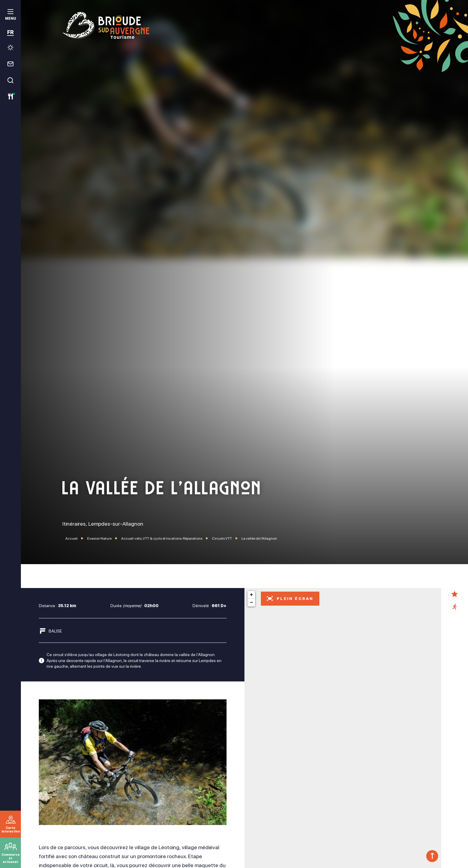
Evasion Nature (100, 538)
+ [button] (251, 595)
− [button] (251, 603)
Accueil (71, 538)
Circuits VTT (222, 538)
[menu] (10, 15)
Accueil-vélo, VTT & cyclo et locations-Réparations (162, 538)
